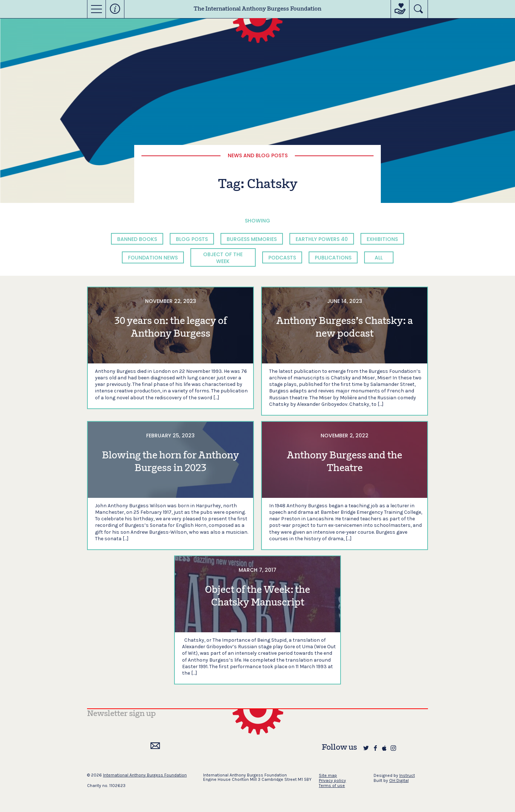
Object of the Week (223, 258)
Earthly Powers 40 (322, 239)
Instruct (407, 775)
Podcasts (282, 258)
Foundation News (153, 258)
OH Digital (399, 780)
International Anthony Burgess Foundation (145, 775)
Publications (333, 258)
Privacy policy (332, 780)
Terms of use (332, 786)
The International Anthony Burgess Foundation (257, 9)
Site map (328, 775)
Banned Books (137, 239)
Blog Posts (192, 239)
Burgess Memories (252, 239)
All (379, 258)
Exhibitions (382, 239)
